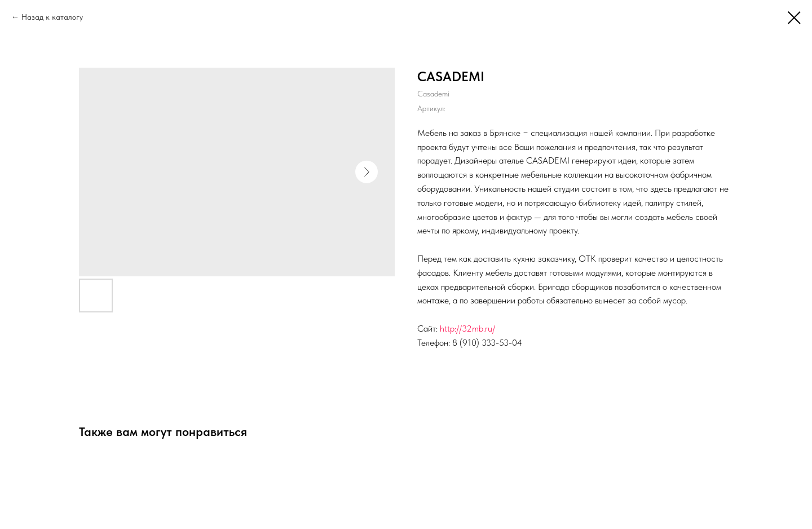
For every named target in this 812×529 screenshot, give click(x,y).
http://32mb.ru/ (467, 329)
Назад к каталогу (52, 17)
